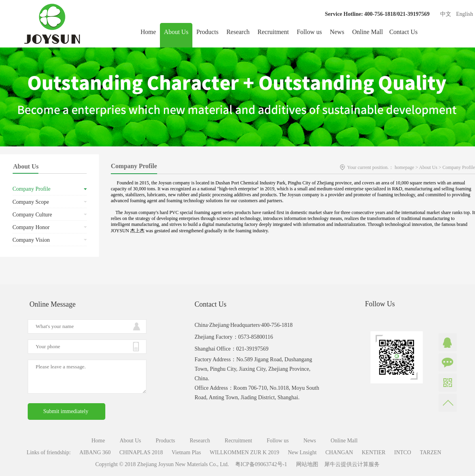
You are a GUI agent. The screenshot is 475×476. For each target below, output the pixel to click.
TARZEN (431, 452)
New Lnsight (302, 452)
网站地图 (306, 464)
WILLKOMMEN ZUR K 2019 (244, 452)
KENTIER (374, 452)
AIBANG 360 (95, 452)
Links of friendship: (48, 452)
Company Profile (459, 167)
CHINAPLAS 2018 (141, 452)
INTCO (403, 452)
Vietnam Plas (186, 452)
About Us (428, 167)
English (465, 14)
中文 (446, 14)
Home (148, 32)
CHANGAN (339, 452)
